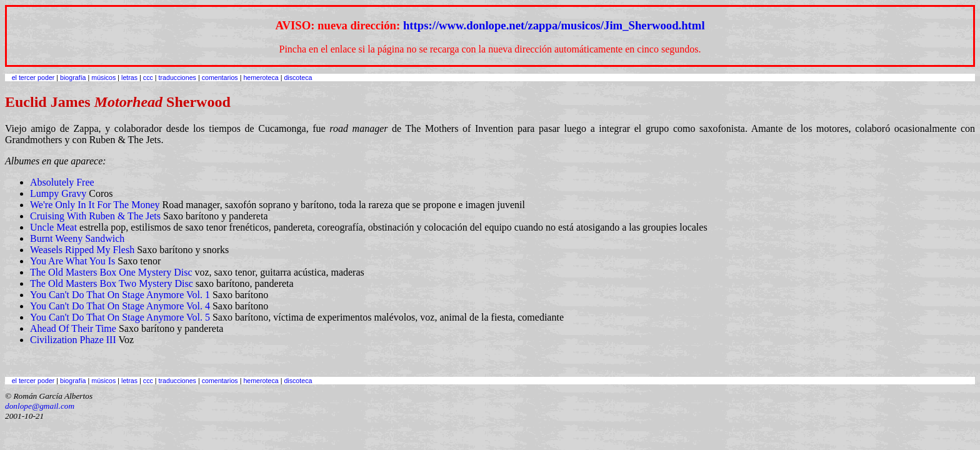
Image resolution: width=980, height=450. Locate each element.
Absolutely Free (62, 182)
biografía (73, 77)
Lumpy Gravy (58, 193)
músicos (103, 77)
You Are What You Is (72, 261)
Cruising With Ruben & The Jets (95, 216)
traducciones (177, 77)
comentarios (220, 77)
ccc (148, 77)
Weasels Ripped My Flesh (82, 250)
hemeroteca (261, 77)
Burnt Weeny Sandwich (77, 238)
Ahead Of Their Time (73, 328)
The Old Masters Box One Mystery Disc (111, 272)
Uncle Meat (53, 227)
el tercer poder (33, 77)
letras (129, 77)
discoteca (298, 77)
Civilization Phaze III (73, 340)
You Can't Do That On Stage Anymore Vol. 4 (120, 306)
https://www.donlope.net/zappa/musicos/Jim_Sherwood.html (554, 25)
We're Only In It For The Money (95, 205)
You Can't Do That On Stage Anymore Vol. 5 (120, 317)
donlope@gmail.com (40, 406)
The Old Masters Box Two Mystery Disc (112, 283)
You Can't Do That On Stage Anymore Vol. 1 (120, 295)
